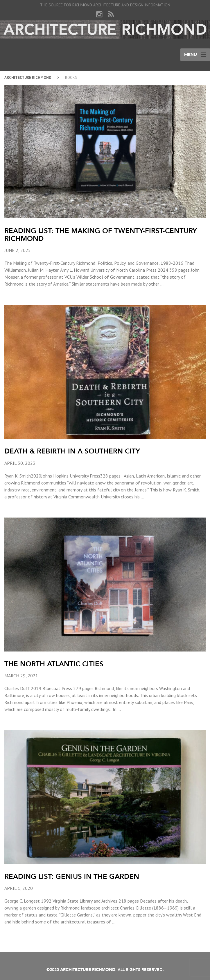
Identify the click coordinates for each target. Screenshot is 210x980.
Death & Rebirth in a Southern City (72, 451)
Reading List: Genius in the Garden (72, 876)
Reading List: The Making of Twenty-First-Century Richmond (101, 234)
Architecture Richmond (28, 78)
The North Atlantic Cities (54, 664)
